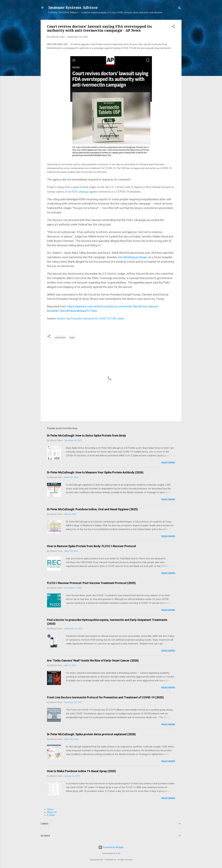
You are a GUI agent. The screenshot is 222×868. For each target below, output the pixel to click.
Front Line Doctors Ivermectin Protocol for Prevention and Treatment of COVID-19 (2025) (105, 697)
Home (50, 809)
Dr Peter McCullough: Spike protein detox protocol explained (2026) (91, 734)
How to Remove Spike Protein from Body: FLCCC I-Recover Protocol (91, 546)
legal (72, 337)
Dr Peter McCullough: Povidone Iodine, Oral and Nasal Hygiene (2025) (92, 509)
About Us (52, 812)
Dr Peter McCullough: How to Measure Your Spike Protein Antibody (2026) (95, 472)
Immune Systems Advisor (73, 8)
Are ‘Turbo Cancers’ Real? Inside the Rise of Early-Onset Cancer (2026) (93, 660)
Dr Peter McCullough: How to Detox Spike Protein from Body (86, 436)
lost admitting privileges (133, 257)
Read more (168, 463)
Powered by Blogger (111, 847)
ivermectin (60, 337)
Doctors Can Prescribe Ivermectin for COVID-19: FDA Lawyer (91, 319)
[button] (173, 27)
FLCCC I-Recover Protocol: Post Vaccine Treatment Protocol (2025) (91, 583)
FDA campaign (80, 192)
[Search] (180, 9)
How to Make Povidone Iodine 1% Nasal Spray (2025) (81, 771)
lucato (118, 853)
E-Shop (51, 815)
